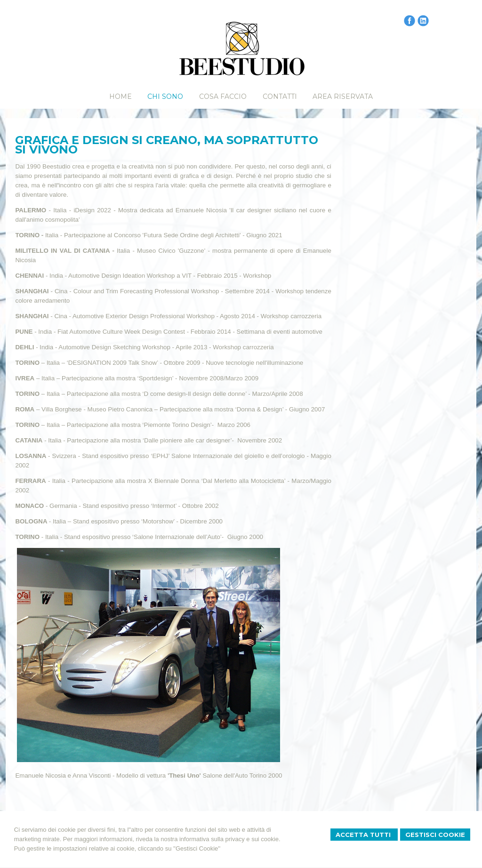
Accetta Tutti (364, 835)
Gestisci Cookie (435, 835)
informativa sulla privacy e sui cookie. (230, 839)
